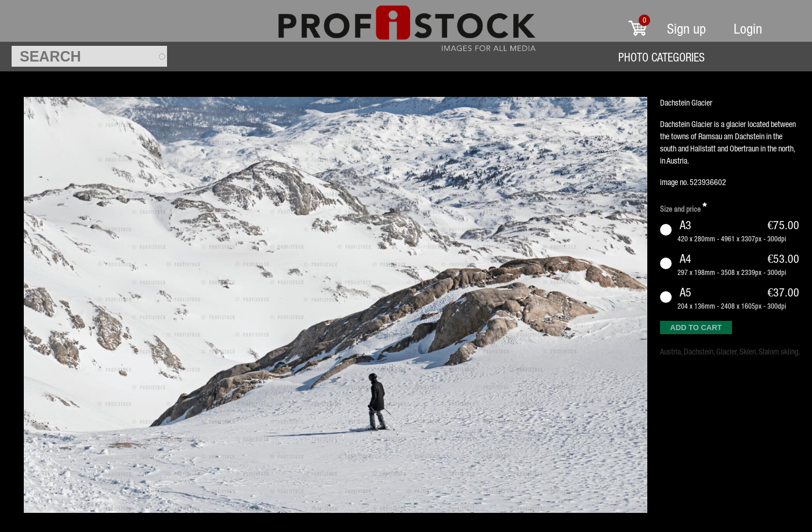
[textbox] (89, 56)
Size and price (683, 207)
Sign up (686, 29)
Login (748, 29)
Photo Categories (661, 57)
